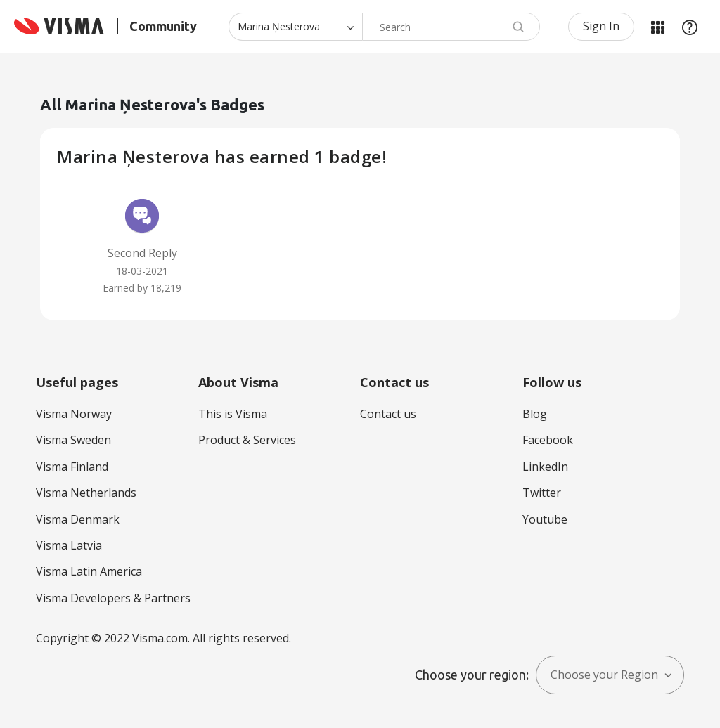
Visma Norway (74, 414)
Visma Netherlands (86, 493)
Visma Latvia (69, 545)
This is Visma (233, 414)
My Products (657, 27)
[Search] (451, 27)
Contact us (388, 414)
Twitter (542, 493)
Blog (535, 414)
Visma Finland (72, 467)
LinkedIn (545, 467)
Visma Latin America (89, 571)
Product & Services (247, 440)
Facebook (548, 440)
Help (690, 27)
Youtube (545, 519)
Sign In (601, 26)
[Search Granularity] (295, 27)
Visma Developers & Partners (113, 598)
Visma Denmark (78, 519)
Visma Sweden (73, 440)
